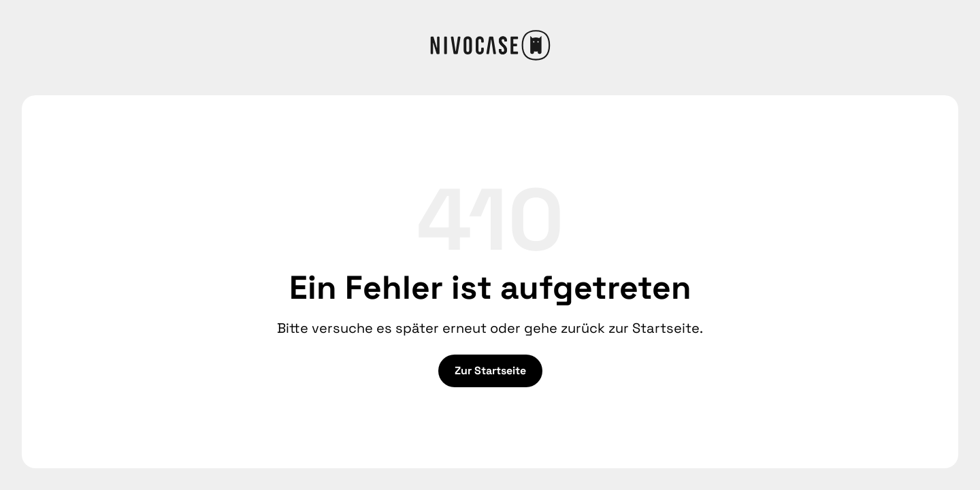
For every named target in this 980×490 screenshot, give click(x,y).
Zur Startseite (490, 371)
